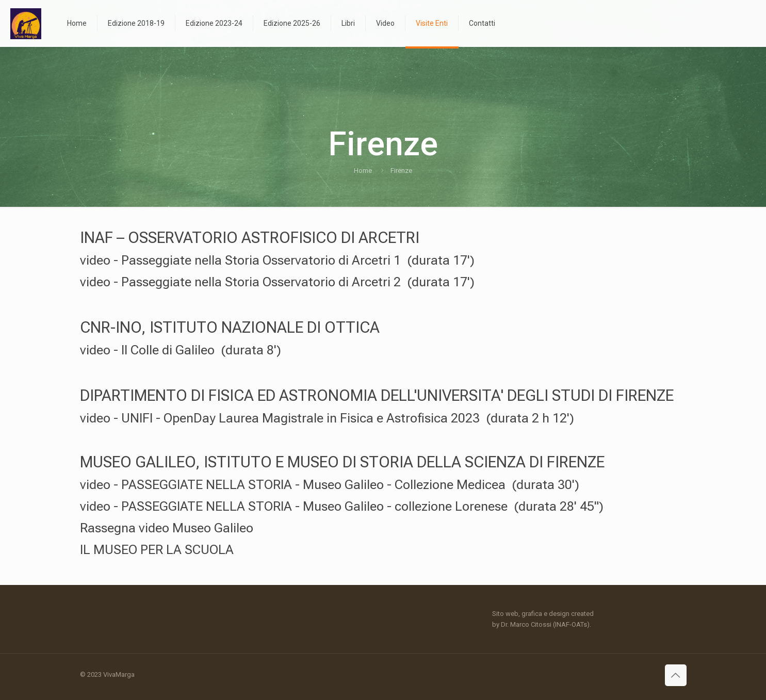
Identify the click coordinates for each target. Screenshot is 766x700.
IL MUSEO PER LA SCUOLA (157, 550)
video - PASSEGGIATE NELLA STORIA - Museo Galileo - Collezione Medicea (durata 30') (330, 485)
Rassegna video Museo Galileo (167, 528)
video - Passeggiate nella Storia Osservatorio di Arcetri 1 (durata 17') (277, 260)
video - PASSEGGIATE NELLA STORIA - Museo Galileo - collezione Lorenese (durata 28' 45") (342, 506)
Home (363, 170)
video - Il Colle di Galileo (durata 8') (181, 350)
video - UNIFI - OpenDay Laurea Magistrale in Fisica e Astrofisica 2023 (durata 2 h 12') (327, 418)
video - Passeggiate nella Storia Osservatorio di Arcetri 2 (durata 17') (277, 282)
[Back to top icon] (676, 675)
